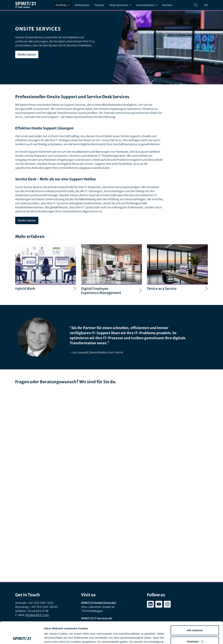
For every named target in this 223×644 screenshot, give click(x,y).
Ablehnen (195, 631)
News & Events (120, 5)
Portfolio (63, 5)
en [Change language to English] (206, 5)
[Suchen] (196, 5)
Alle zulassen (195, 608)
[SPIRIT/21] (25, 5)
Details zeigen (53, 637)
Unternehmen (147, 5)
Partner (99, 5)
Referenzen (82, 5)
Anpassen (195, 619)
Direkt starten (27, 54)
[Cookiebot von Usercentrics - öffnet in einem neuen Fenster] (22, 637)
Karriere (167, 5)
